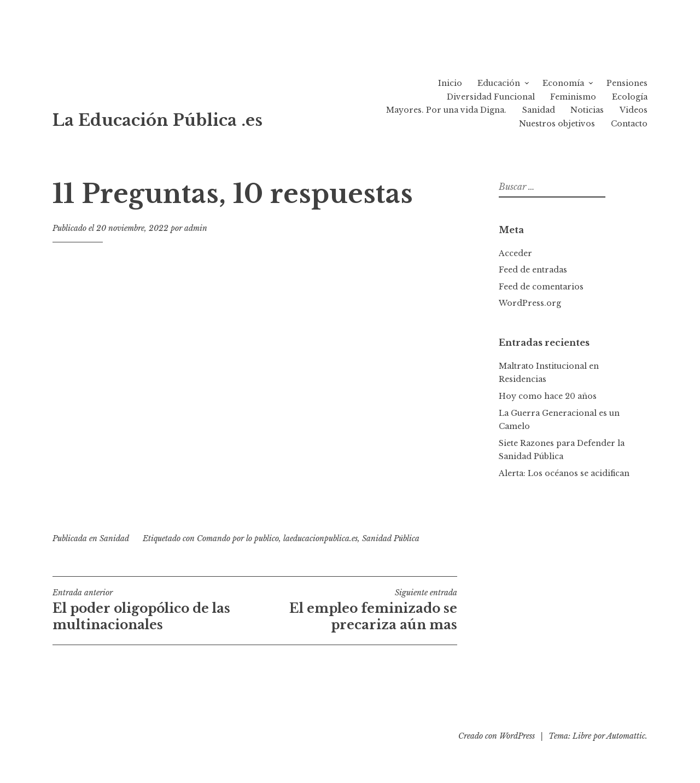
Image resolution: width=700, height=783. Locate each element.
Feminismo (573, 97)
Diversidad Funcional (491, 97)
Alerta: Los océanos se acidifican (564, 473)
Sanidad (539, 110)
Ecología (630, 97)
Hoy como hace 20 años (548, 396)
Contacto (629, 124)
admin (196, 228)
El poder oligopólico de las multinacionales (154, 610)
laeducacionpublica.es (320, 538)
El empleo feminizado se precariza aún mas (356, 610)
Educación (499, 83)
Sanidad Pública (391, 538)
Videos (634, 110)
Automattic (626, 736)
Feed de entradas (533, 270)
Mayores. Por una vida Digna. (446, 110)
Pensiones (627, 83)
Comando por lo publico (238, 538)
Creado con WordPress (497, 736)
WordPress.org (530, 303)
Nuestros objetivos (557, 124)
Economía (563, 83)
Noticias (587, 110)
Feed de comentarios (541, 287)
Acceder (515, 253)
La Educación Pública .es (157, 120)
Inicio (450, 83)
